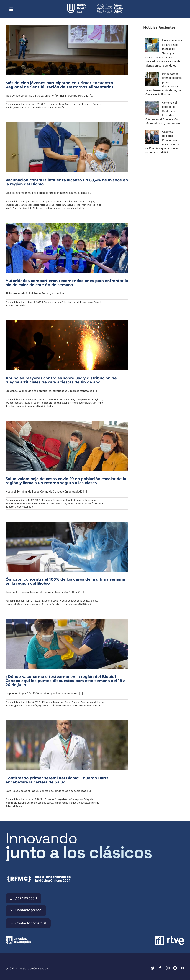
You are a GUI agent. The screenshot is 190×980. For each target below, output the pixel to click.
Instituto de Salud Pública (18, 604)
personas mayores (81, 205)
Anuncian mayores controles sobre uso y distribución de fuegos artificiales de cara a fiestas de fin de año (61, 380)
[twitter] (153, 968)
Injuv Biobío (65, 104)
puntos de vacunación (26, 706)
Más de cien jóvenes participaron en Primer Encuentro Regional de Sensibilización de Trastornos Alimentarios (59, 85)
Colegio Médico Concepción (69, 799)
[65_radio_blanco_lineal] (110, 5)
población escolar (58, 503)
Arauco (57, 202)
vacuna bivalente (49, 208)
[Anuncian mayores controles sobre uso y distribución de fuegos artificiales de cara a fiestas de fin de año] (67, 345)
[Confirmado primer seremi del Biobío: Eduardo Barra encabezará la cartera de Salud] (67, 745)
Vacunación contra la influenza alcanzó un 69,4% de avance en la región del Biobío (67, 182)
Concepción (79, 202)
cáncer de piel (74, 302)
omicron (36, 604)
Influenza (67, 205)
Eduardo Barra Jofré (86, 500)
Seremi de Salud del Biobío (27, 108)
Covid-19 (71, 500)
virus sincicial (78, 208)
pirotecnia (73, 403)
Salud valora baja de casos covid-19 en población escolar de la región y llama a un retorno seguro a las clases (66, 481)
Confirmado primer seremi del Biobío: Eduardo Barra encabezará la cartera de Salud (57, 780)
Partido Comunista (79, 803)
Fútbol (64, 403)
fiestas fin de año (32, 403)
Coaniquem (63, 399)
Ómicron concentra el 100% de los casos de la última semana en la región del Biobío (65, 581)
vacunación (64, 208)
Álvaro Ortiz (60, 302)
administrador (17, 104)
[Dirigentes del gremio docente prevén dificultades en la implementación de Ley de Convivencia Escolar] (152, 74)
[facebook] (160, 968)
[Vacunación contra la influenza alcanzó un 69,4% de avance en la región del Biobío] (67, 147)
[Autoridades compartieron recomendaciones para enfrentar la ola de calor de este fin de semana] (67, 248)
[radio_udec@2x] (76, 5)
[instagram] (168, 968)
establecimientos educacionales (22, 503)
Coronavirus (59, 500)
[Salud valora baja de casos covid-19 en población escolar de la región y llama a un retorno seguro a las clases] (67, 446)
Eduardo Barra (45, 803)
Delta (64, 601)
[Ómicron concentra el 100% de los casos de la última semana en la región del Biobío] (67, 547)
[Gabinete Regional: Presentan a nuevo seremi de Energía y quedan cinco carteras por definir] (152, 132)
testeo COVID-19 (92, 706)
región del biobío (47, 706)
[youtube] (183, 968)
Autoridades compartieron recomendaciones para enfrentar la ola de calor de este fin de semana (67, 283)
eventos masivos (14, 403)
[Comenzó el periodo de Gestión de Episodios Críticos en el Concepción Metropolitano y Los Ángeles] (152, 103)
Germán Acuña (61, 803)
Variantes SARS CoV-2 (80, 604)
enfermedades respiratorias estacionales (41, 205)
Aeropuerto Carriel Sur (64, 702)
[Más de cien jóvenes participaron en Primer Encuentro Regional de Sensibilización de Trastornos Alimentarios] (67, 50)
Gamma (93, 601)
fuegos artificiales (50, 403)
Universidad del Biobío (53, 108)
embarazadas (13, 205)
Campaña (67, 202)
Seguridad (21, 406)
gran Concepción (84, 702)
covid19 (57, 601)
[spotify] (175, 968)
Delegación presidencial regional (86, 399)
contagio (90, 202)
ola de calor (87, 302)
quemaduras (85, 403)
